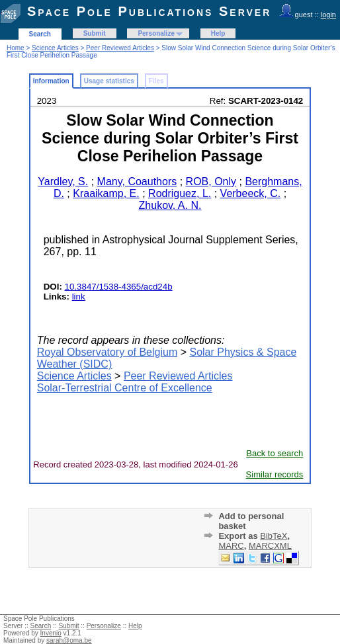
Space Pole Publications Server (149, 11)
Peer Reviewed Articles (120, 48)
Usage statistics (109, 81)
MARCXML (270, 546)
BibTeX (274, 536)
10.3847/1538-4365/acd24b (119, 287)
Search (40, 34)
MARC (231, 546)
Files (156, 81)
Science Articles (55, 48)
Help (218, 33)
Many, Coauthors (137, 181)
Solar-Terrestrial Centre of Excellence (125, 388)
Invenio (51, 633)
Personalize (156, 33)
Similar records (275, 474)
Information (51, 81)
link (79, 297)
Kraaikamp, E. (106, 193)
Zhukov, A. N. (170, 205)
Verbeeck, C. (251, 193)
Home (16, 48)
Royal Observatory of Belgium (107, 352)
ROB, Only (211, 181)
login (328, 15)
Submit (95, 33)
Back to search (275, 453)
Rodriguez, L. (180, 193)
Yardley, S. (63, 181)
